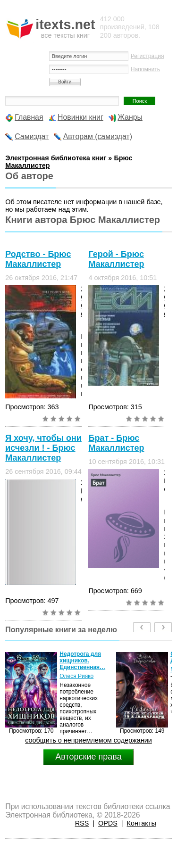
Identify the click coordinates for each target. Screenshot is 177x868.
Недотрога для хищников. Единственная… (82, 661)
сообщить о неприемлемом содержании (88, 740)
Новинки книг (80, 117)
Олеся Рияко (76, 676)
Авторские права (88, 757)
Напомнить (145, 69)
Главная (29, 117)
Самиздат (32, 136)
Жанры (130, 117)
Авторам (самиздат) (98, 136)
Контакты (142, 823)
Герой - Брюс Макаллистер (116, 259)
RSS (82, 823)
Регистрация (147, 56)
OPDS (108, 823)
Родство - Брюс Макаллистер (38, 259)
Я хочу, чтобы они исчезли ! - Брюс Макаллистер (43, 448)
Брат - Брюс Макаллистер (116, 443)
